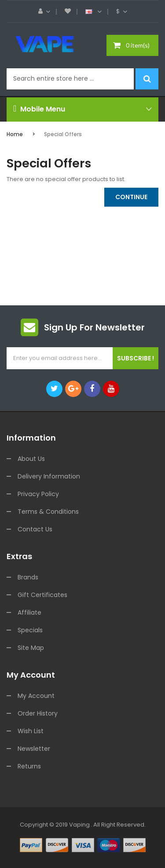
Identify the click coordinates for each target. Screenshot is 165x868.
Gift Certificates (42, 595)
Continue (131, 197)
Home (15, 134)
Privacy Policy (38, 494)
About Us (31, 459)
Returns (29, 766)
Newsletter (34, 749)
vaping (79, 825)
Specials (30, 630)
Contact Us (35, 529)
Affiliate (29, 612)
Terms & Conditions (48, 512)
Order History (38, 713)
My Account (36, 696)
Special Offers (63, 134)
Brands (28, 577)
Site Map (31, 648)
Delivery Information (49, 476)
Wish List (31, 731)
